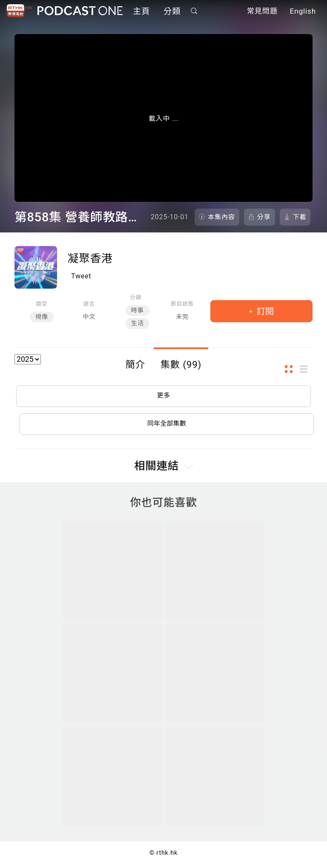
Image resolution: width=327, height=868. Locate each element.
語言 (89, 304)
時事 (138, 311)
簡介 (135, 364)
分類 (172, 12)
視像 (42, 317)
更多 (163, 397)
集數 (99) (181, 364)
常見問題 (262, 12)
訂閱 (264, 311)
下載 (300, 217)
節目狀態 (182, 304)
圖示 (291, 369)
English (303, 12)
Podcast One (80, 11)
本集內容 (221, 217)
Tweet (81, 276)
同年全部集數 (167, 426)
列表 (306, 369)
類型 (42, 304)
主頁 (141, 12)
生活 (138, 323)
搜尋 (194, 11)
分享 (264, 217)
